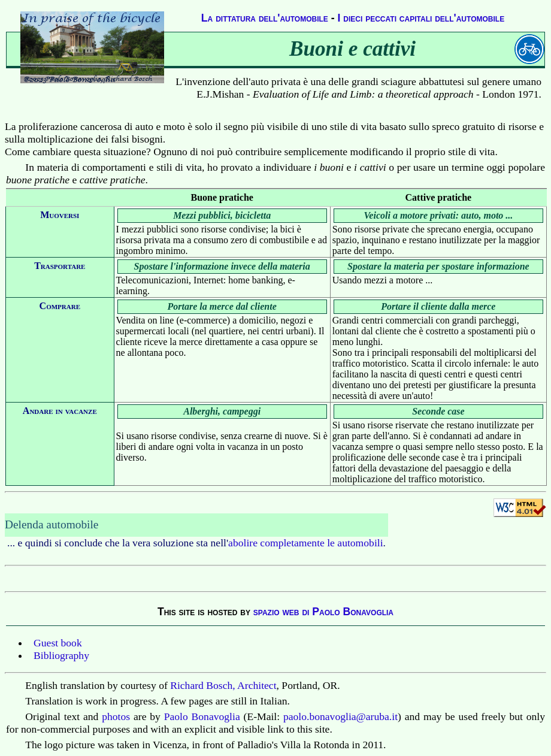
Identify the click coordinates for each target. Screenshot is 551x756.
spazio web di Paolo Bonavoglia (323, 612)
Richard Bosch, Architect (223, 685)
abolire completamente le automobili (305, 543)
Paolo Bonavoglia (202, 716)
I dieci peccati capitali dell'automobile (421, 18)
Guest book (58, 643)
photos (116, 716)
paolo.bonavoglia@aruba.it (340, 716)
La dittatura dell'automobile (265, 18)
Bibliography (61, 655)
